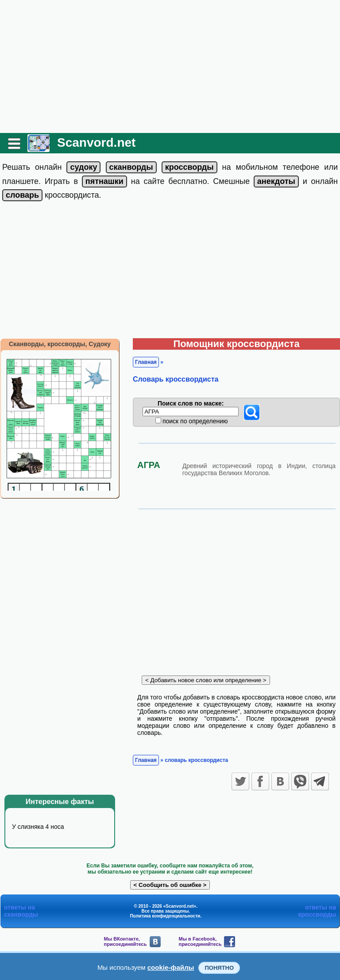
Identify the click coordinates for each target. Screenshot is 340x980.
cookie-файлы (171, 967)
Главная (146, 362)
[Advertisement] (170, 66)
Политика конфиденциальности (165, 916)
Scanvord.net (96, 143)
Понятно (219, 968)
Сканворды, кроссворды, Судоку (60, 344)
